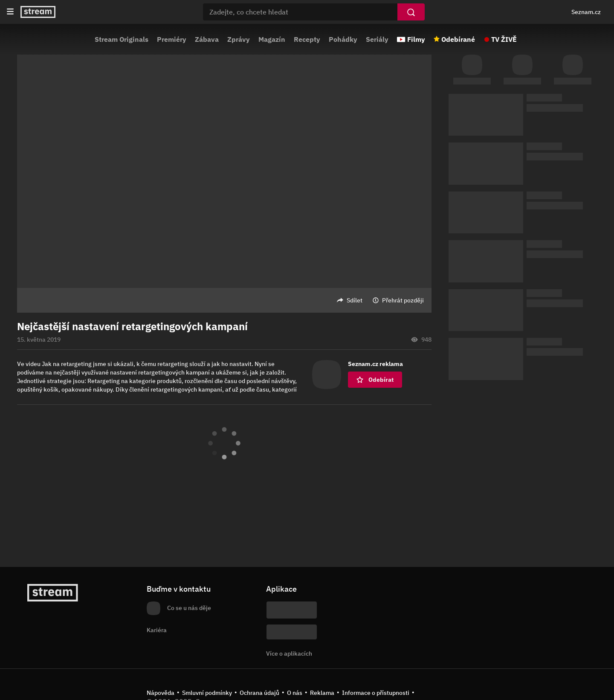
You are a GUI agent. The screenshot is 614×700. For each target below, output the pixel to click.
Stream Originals (122, 39)
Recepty (307, 39)
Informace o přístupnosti (376, 693)
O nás (295, 693)
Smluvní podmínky (207, 693)
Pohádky (343, 39)
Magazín (272, 39)
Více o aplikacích (289, 654)
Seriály (377, 39)
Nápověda (161, 693)
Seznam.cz (586, 12)
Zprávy (239, 39)
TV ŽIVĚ (504, 39)
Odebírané (458, 39)
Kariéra (157, 630)
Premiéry (172, 39)
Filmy (416, 39)
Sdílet (355, 300)
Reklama (322, 693)
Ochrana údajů (259, 693)
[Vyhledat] (411, 12)
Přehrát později (403, 300)
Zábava (207, 39)
